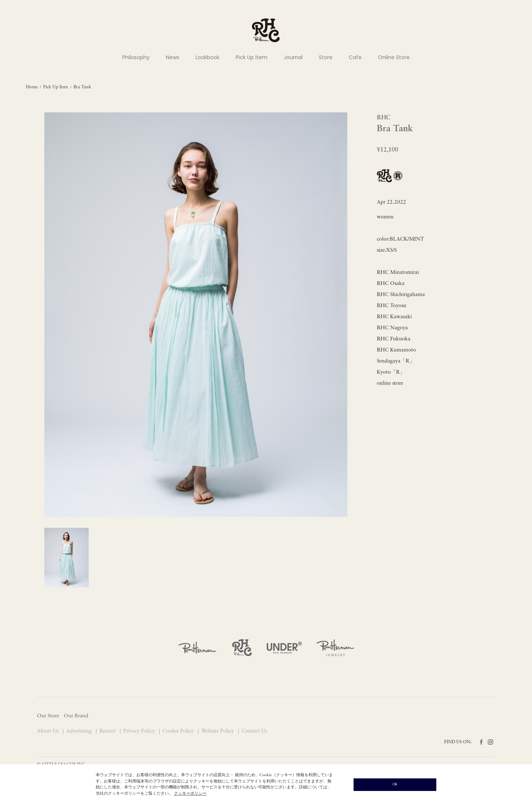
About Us (48, 731)
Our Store (48, 716)
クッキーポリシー (190, 794)
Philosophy (136, 57)
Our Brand (76, 716)
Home (32, 87)
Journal (293, 57)
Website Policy (218, 731)
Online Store (394, 57)
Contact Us (254, 731)
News (173, 57)
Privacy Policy (140, 731)
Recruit (108, 731)
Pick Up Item (252, 57)
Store (326, 57)
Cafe (355, 57)
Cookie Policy (179, 731)
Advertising (80, 731)
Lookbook (207, 57)
